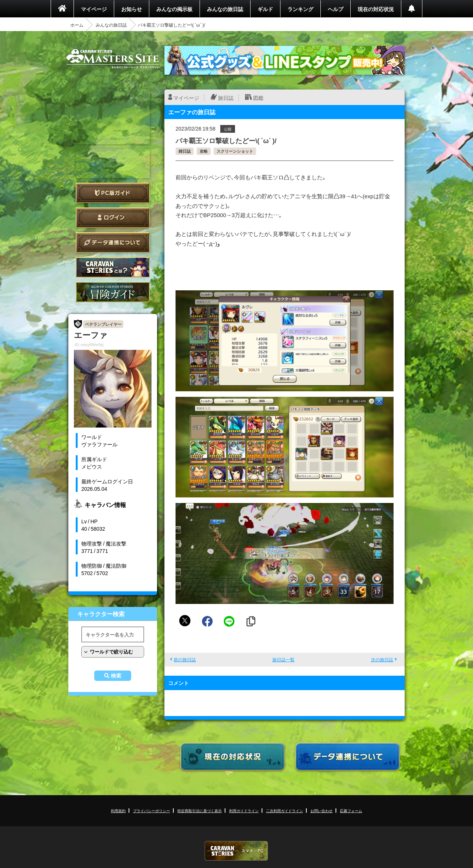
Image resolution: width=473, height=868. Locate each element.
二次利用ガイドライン (285, 810)
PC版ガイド (113, 193)
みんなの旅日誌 (225, 9)
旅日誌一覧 (283, 659)
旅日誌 (226, 98)
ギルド (265, 9)
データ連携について (113, 242)
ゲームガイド (113, 292)
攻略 (204, 151)
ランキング (300, 9)
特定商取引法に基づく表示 (200, 810)
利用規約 (118, 810)
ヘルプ (336, 9)
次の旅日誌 (382, 659)
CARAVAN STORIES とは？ (113, 267)
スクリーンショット (235, 151)
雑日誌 (185, 151)
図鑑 (258, 98)
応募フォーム (351, 810)
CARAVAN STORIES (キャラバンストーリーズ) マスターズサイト (113, 59)
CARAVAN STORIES (236, 851)
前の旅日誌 (185, 659)
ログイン (113, 218)
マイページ (94, 9)
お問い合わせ (321, 810)
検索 (116, 676)
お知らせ (132, 9)
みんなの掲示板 (174, 9)
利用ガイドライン (244, 810)
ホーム (77, 25)
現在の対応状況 (376, 9)
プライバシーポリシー (152, 810)
